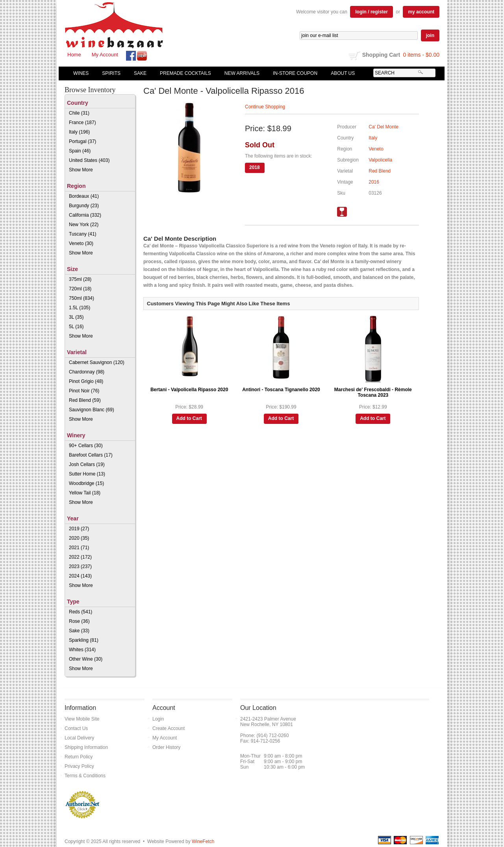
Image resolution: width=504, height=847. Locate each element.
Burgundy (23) (84, 206)
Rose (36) (79, 621)
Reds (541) (81, 612)
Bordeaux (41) (84, 196)
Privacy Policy (79, 766)
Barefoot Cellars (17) (91, 455)
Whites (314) (82, 650)
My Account (105, 55)
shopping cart (355, 56)
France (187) (82, 123)
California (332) (85, 215)
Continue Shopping (265, 107)
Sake (140, 73)
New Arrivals (242, 73)
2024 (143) (80, 576)
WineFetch (203, 841)
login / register (372, 12)
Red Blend (380, 171)
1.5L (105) (80, 308)
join (430, 35)
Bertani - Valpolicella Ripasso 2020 (189, 390)
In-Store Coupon (295, 73)
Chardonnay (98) (87, 372)
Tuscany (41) (83, 234)
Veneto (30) (81, 243)
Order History (166, 747)
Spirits (109, 73)
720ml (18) (80, 289)
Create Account (169, 728)
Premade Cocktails (185, 73)
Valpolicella (380, 160)
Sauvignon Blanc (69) (92, 410)
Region (76, 186)
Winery (76, 435)
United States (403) (89, 160)
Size (72, 269)
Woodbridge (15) (86, 483)
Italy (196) (79, 132)
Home (74, 55)
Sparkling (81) (84, 640)
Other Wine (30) (86, 659)
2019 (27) (79, 529)
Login (158, 719)
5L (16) (76, 327)
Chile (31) (79, 113)
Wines (79, 73)
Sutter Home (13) (87, 474)
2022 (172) (80, 557)
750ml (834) (82, 298)
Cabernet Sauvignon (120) (97, 362)
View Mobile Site (82, 719)
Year (73, 518)
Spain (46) (80, 151)
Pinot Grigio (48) (86, 381)
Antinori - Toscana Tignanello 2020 (281, 390)
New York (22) (84, 225)
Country (78, 103)
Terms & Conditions (85, 776)
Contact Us (76, 728)
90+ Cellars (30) (86, 446)
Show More (81, 170)
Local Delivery (79, 738)
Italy (373, 138)
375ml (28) (80, 279)
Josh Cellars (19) (87, 464)
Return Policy (79, 757)
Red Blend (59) (85, 400)
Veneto (376, 149)
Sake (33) (79, 631)
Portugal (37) (82, 141)
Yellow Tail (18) (85, 493)
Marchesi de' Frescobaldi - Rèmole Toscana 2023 (373, 392)
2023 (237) (80, 567)
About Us (341, 73)
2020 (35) (79, 538)
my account (421, 12)
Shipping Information (86, 747)
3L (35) (76, 317)
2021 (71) (79, 548)
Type (73, 602)
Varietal (77, 352)
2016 (374, 182)
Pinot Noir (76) (84, 391)
